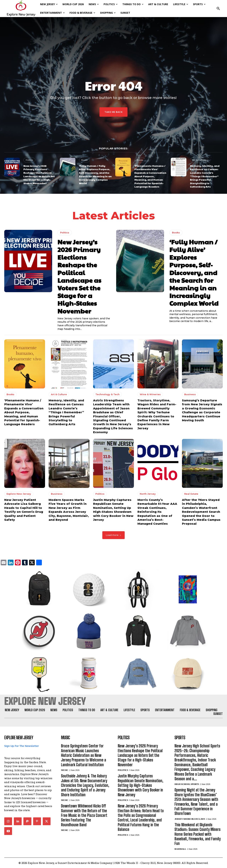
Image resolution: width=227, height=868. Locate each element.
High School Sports (187, 784)
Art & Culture (199, 160)
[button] (218, 9)
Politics (29, 160)
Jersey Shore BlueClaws (190, 819)
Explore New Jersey (19, 494)
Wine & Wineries (150, 394)
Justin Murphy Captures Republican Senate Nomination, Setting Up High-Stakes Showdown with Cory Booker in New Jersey (141, 785)
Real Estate (191, 494)
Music (65, 770)
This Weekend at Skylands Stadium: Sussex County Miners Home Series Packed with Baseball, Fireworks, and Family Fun (198, 834)
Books (84, 160)
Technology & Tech (107, 394)
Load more (113, 535)
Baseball (180, 849)
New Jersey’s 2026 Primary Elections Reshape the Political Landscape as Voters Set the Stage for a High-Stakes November (39, 174)
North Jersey (148, 494)
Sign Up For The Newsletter (22, 746)
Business (190, 394)
